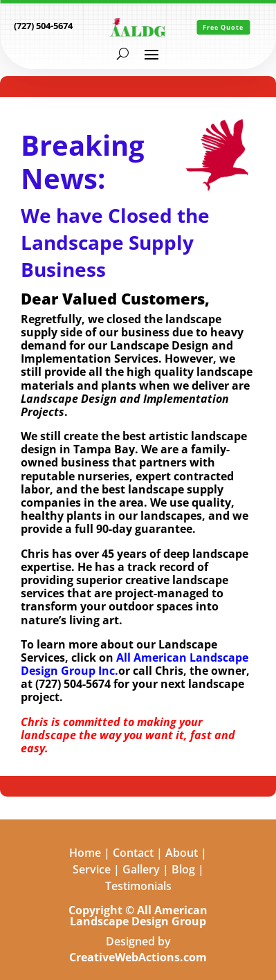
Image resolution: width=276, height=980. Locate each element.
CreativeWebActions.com (138, 957)
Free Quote (223, 27)
